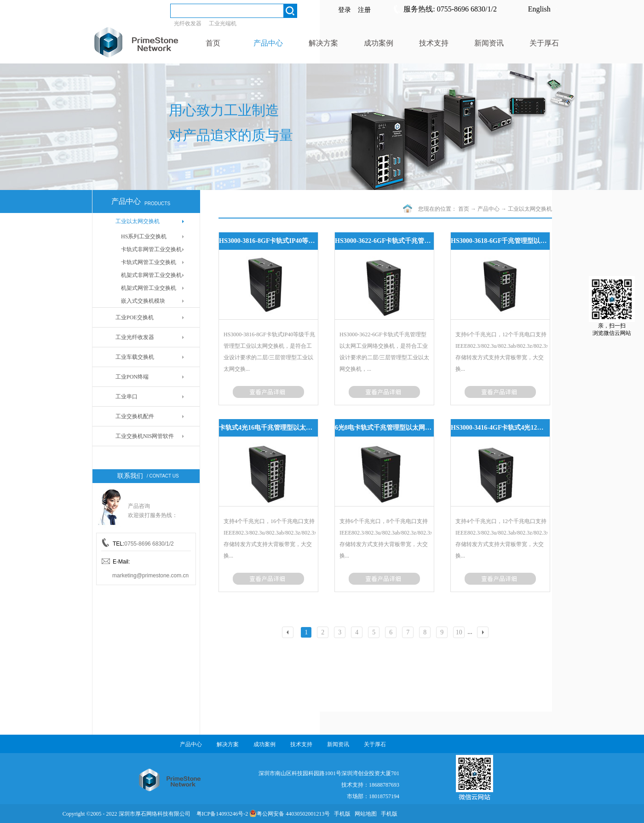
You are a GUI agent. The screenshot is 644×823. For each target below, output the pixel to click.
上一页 (289, 633)
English (539, 9)
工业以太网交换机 (530, 209)
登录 (345, 10)
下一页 (484, 633)
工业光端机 (223, 23)
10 (459, 632)
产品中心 (489, 209)
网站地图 (364, 814)
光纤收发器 (188, 23)
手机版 (341, 814)
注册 (364, 10)
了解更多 (268, 392)
